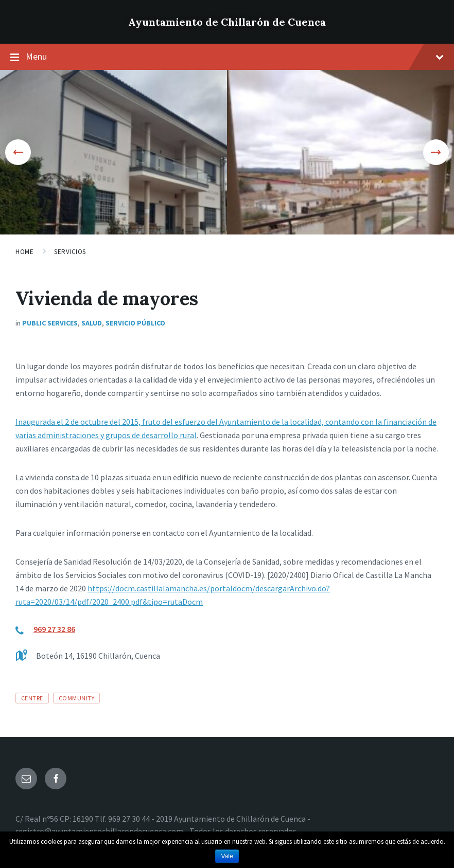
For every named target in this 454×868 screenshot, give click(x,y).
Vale (227, 856)
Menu (235, 56)
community (76, 698)
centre (32, 698)
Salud (92, 323)
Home (24, 252)
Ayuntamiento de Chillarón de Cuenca (227, 22)
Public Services (50, 323)
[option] (113, 152)
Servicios (70, 252)
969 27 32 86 (54, 629)
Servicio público (135, 323)
